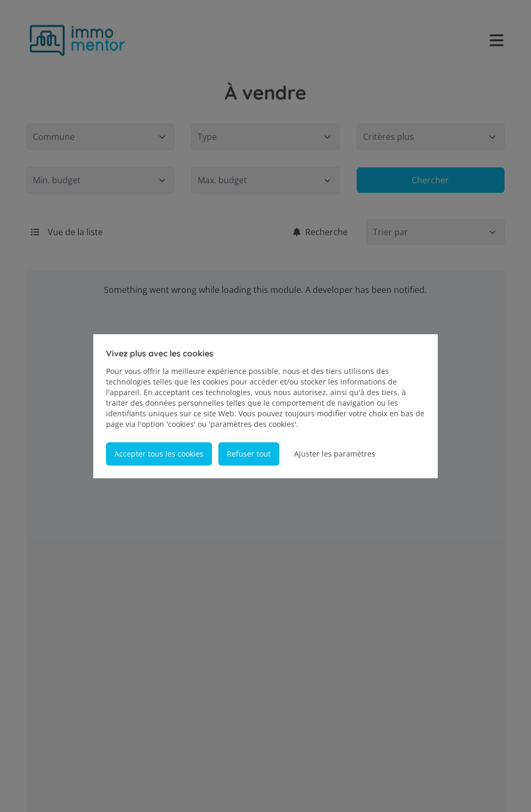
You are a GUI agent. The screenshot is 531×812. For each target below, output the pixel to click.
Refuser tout (249, 454)
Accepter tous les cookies (159, 454)
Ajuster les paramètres (335, 454)
